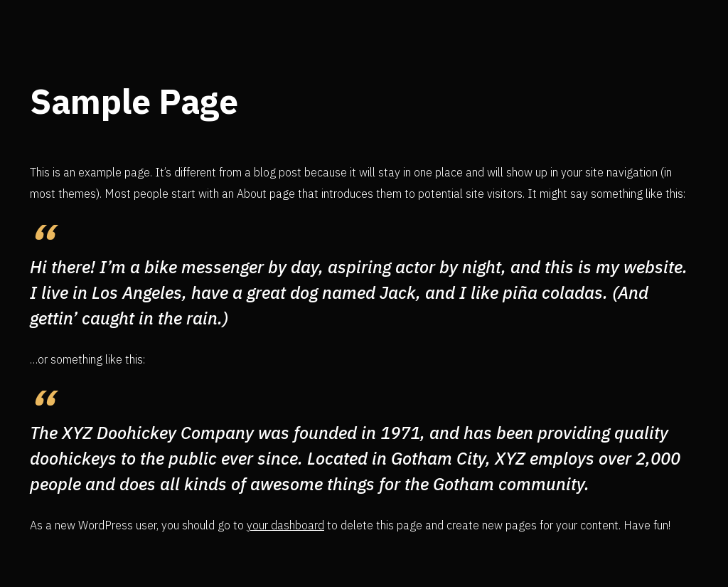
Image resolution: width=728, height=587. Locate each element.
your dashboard (285, 525)
